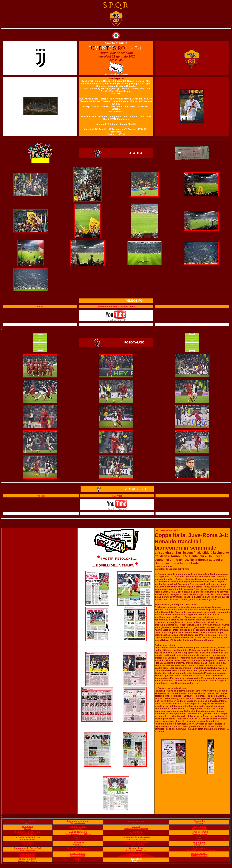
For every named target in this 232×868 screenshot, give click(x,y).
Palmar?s (78, 829)
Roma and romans (199, 834)
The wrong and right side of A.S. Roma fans (136, 856)
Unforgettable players (27, 834)
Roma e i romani (199, 832)
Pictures (199, 823)
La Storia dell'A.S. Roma (28, 837)
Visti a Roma (199, 826)
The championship (78, 823)
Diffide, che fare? (27, 859)
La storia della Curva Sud (28, 848)
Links (78, 859)
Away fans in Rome (199, 829)
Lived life (27, 845)
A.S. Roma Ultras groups (136, 850)
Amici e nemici (78, 854)
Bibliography (199, 845)
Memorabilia (136, 832)
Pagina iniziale (28, 821)
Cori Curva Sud (27, 854)
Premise (27, 829)
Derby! (78, 837)
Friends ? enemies (78, 856)
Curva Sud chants (27, 856)
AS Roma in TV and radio (136, 839)
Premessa (27, 826)
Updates (136, 823)
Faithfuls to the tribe (199, 856)
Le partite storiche (78, 848)
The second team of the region (136, 829)
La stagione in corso (78, 821)
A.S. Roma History (27, 839)
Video (199, 837)
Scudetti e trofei (78, 826)
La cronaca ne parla (136, 854)
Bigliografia (199, 843)
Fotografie (199, 821)
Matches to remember (78, 850)
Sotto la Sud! (199, 848)
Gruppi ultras (136, 848)
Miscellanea (78, 843)
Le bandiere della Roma (28, 832)
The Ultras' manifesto (136, 845)
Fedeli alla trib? (199, 854)
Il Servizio (117, 496)
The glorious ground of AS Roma (78, 834)
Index (27, 823)
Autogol (41, 496)
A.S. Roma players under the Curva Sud (199, 850)
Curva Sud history (27, 850)
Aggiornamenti (136, 821)
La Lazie (136, 826)
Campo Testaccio (78, 832)
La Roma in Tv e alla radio (136, 837)
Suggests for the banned (27, 861)
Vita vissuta (28, 843)
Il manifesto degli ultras (136, 843)
